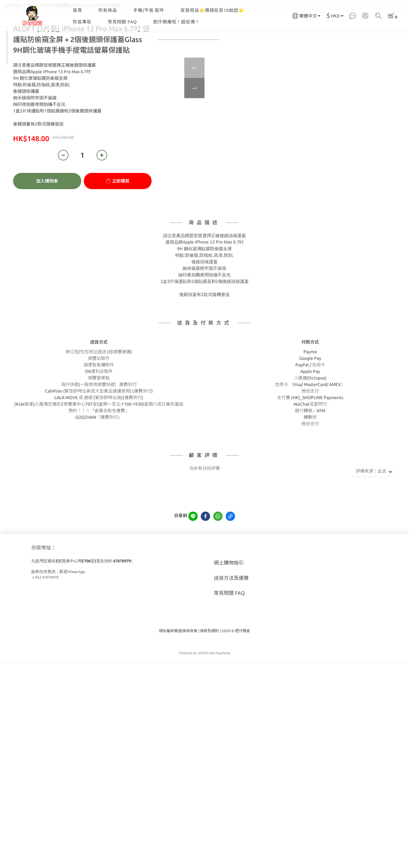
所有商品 (108, 10)
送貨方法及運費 (231, 609)
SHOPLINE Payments (214, 684)
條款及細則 (209, 662)
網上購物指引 (229, 594)
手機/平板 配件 (149, 10)
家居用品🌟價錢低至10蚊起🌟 (212, 10)
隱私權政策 (168, 662)
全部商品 (12, 37)
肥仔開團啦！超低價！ (176, 22)
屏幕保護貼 (61, 37)
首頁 (78, 10)
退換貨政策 (188, 662)
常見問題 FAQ (122, 22)
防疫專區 (82, 22)
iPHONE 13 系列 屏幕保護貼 (97, 37)
